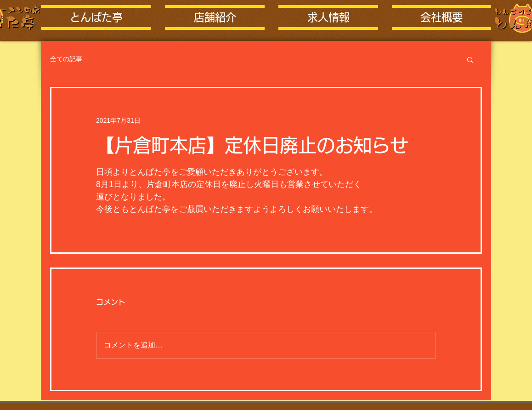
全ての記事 (66, 59)
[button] (470, 59)
